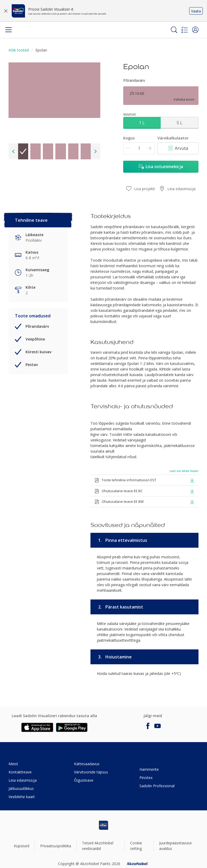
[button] (195, 30)
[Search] (174, 30)
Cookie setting (136, 846)
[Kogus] (139, 148)
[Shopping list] (185, 30)
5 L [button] (180, 123)
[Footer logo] (104, 825)
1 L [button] (142, 123)
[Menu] (9, 30)
